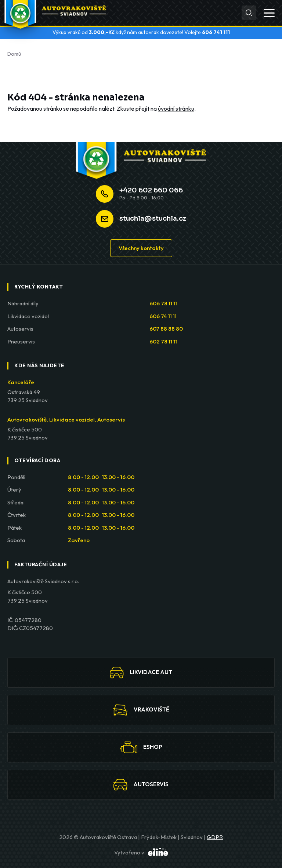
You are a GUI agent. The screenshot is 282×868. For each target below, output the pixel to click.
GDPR (215, 837)
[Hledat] (249, 13)
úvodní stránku (176, 108)
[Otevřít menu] (269, 13)
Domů (14, 54)
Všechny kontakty (141, 248)
